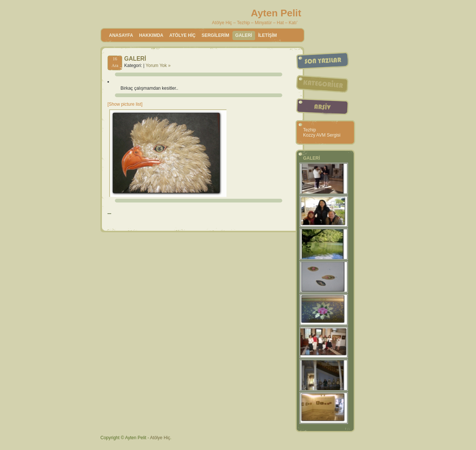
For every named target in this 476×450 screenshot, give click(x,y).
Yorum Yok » (158, 66)
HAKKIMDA (151, 35)
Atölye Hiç (160, 438)
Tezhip (310, 130)
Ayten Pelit (276, 13)
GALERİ (244, 35)
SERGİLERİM (216, 35)
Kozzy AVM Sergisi (322, 135)
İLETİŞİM (268, 35)
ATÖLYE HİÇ (182, 35)
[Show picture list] (125, 104)
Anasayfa (121, 35)
